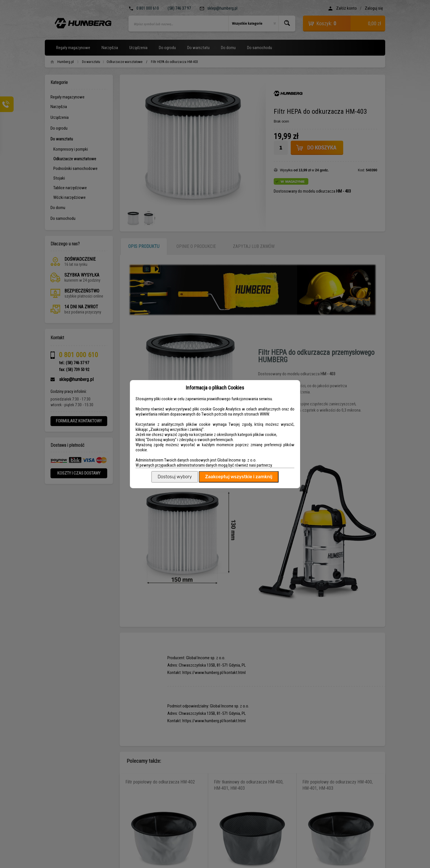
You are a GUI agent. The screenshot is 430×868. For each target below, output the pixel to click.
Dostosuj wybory (175, 477)
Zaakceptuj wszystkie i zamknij (239, 477)
